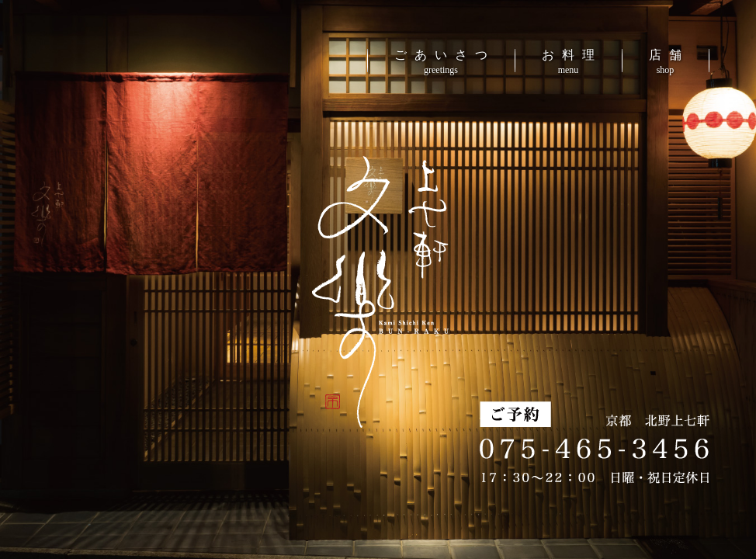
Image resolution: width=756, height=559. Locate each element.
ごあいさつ (445, 62)
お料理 (572, 62)
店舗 (669, 62)
